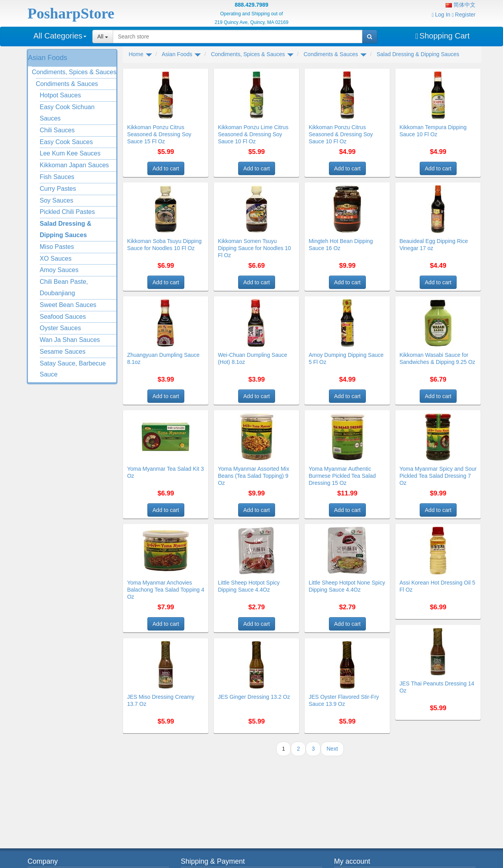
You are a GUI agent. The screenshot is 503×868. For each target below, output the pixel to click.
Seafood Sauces (63, 317)
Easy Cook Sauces (66, 142)
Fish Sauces (57, 177)
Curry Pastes (58, 189)
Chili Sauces (57, 130)
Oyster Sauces (60, 328)
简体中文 (461, 5)
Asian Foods (48, 58)
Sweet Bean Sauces (68, 305)
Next (332, 749)
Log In (441, 15)
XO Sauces (56, 259)
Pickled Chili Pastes (67, 212)
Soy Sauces (56, 200)
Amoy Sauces (59, 270)
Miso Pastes (57, 247)
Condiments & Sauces (67, 84)
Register (464, 15)
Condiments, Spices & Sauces (74, 72)
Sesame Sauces (63, 352)
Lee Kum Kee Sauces (70, 153)
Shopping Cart (442, 36)
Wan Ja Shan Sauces (70, 340)
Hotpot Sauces (60, 95)
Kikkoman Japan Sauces (74, 165)
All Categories (60, 36)
